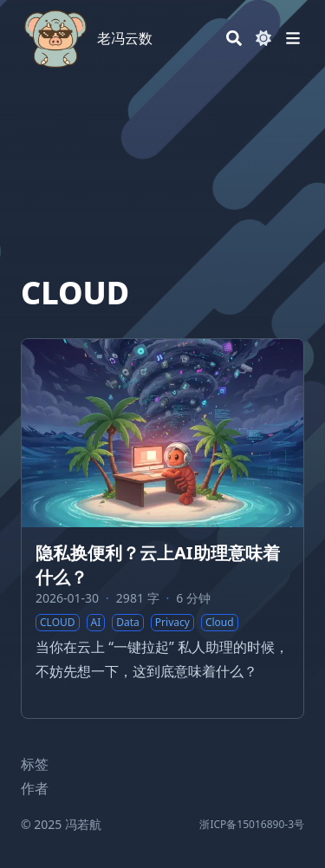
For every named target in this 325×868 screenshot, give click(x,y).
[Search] (234, 38)
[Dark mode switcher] (263, 38)
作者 (35, 788)
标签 (35, 764)
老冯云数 (125, 38)
